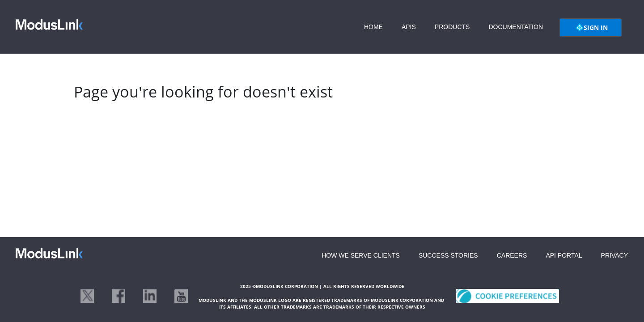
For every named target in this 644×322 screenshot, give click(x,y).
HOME (373, 27)
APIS (409, 27)
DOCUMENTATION (516, 27)
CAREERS (512, 255)
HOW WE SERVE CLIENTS (361, 255)
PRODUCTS (452, 27)
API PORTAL (564, 255)
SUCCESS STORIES (448, 255)
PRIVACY (614, 255)
